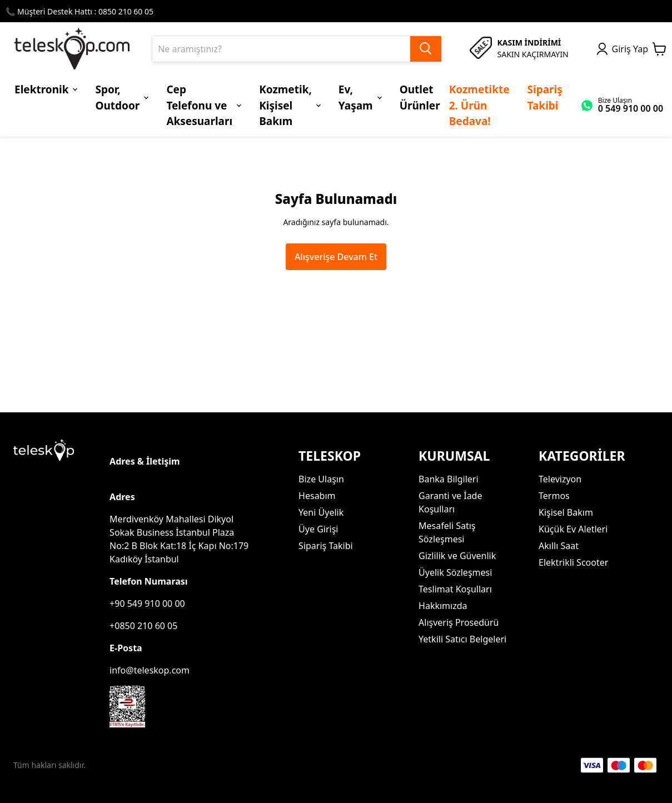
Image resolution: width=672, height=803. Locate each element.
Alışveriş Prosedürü (459, 622)
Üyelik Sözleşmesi (455, 572)
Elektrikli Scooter (573, 562)
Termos (554, 496)
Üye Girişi (318, 529)
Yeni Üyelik (321, 512)
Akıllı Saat (559, 546)
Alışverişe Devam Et (336, 257)
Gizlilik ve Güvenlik (457, 556)
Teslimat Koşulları (455, 589)
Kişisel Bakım (566, 512)
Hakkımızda (443, 606)
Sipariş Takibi (326, 546)
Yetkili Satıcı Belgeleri (462, 639)
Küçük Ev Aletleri (573, 529)
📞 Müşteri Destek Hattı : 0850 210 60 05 (79, 11)
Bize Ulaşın (321, 479)
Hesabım (317, 496)
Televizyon (560, 479)
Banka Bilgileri (448, 479)
